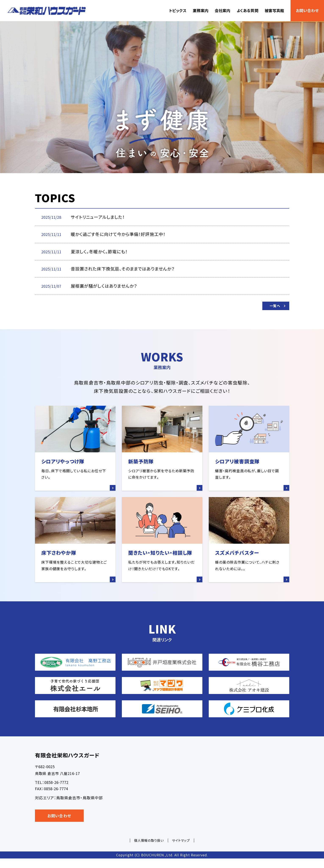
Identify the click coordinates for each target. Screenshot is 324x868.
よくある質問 (248, 10)
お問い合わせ (307, 10)
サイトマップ (181, 850)
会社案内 (222, 10)
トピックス (178, 10)
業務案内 (201, 10)
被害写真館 (274, 10)
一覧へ (273, 307)
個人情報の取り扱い (149, 850)
